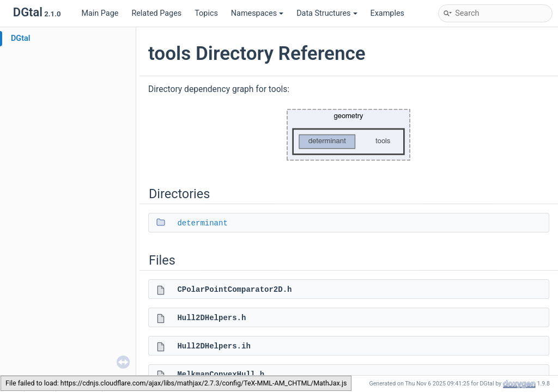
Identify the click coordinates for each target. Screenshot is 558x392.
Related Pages (156, 13)
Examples (387, 13)
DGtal (21, 38)
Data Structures (327, 13)
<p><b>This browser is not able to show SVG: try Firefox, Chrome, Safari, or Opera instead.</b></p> (349, 135)
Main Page (100, 13)
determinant (202, 223)
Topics (206, 13)
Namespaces (257, 13)
